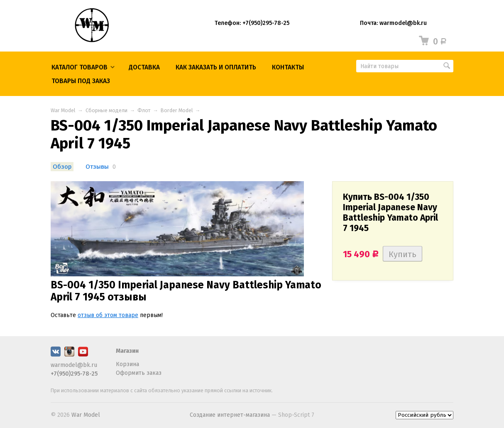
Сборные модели (106, 110)
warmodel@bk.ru (74, 365)
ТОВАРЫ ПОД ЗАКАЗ (81, 81)
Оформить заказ (139, 373)
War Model (63, 110)
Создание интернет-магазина (230, 415)
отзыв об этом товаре (108, 315)
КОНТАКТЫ (288, 67)
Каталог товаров (80, 67)
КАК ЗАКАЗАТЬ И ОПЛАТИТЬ (216, 67)
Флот (144, 110)
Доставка (144, 67)
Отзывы (97, 167)
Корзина (127, 364)
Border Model (177, 110)
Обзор (62, 167)
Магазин (127, 351)
